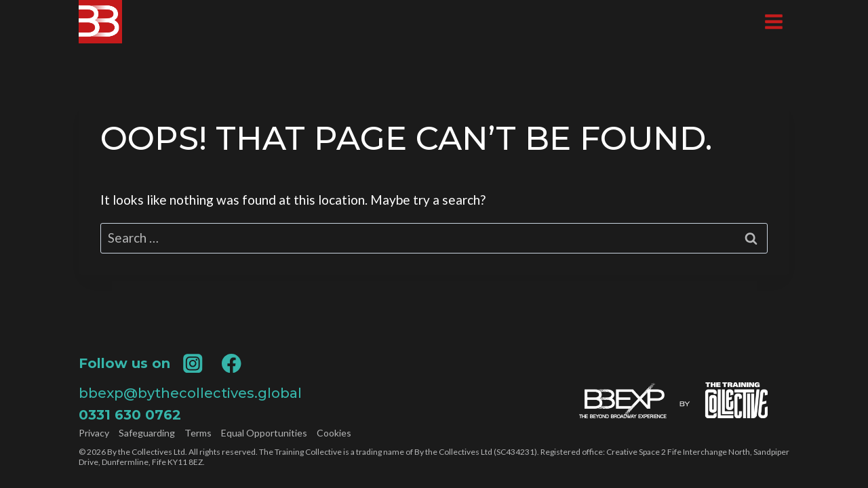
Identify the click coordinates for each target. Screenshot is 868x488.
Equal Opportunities (264, 433)
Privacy (94, 433)
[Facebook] (232, 363)
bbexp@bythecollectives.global (190, 393)
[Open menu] (773, 21)
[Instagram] (193, 363)
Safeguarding (147, 433)
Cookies (334, 433)
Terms (198, 433)
